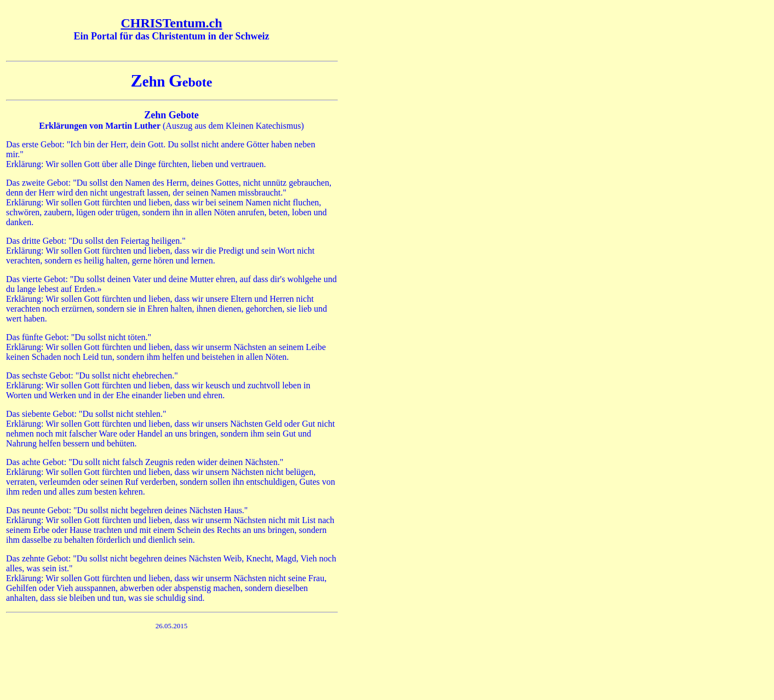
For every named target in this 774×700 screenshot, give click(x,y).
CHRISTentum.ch (171, 23)
